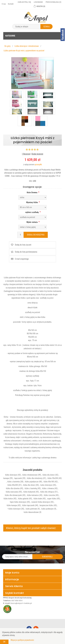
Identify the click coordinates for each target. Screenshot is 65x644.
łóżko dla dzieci (49, 475)
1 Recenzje (26, 154)
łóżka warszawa (12, 492)
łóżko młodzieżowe (30, 475)
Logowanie (38, 2)
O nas (4, 4)
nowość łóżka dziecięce (41, 502)
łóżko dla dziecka (13, 488)
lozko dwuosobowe (31, 512)
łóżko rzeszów (49, 495)
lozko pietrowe (31, 509)
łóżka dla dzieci (29, 485)
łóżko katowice (33, 495)
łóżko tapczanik (28, 505)
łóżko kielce (8, 499)
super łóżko (52, 499)
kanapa (6, 478)
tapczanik (18, 478)
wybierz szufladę (32, 212)
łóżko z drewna (48, 488)
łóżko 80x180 (49, 482)
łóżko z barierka (13, 482)
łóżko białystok (29, 492)
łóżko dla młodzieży (35, 478)
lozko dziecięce (46, 485)
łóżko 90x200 (53, 478)
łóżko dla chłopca (47, 492)
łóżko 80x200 (13, 485)
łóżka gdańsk (23, 499)
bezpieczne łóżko (46, 505)
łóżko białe (38, 499)
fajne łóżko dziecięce (18, 502)
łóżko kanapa (12, 505)
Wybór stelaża (32, 222)
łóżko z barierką (31, 488)
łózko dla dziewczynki (13, 495)
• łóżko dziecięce (14, 509)
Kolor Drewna (32, 192)
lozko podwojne (47, 509)
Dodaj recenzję (37, 154)
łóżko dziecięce (11, 475)
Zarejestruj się (24, 2)
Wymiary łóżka (32, 202)
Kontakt (11, 4)
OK (4, 642)
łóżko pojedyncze (32, 482)
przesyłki (38, 164)
